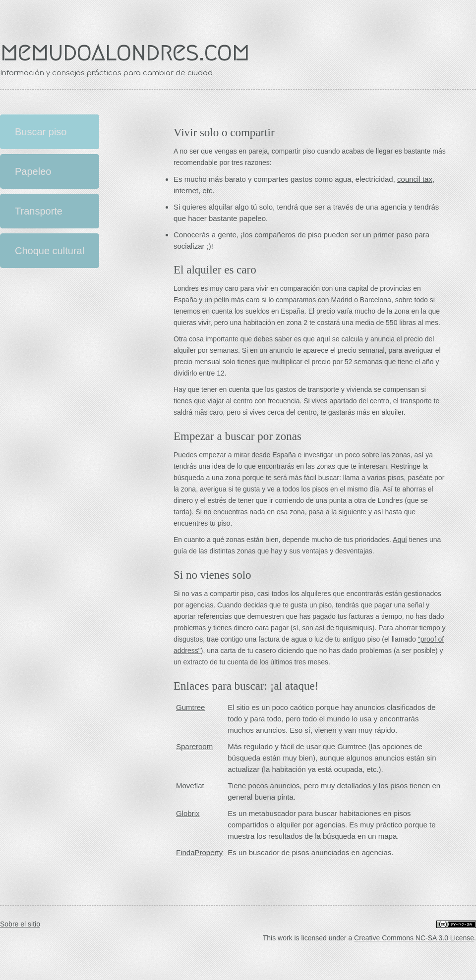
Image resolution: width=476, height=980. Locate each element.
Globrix (188, 813)
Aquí (400, 540)
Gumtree (190, 707)
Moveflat (190, 786)
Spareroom (194, 746)
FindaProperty (199, 852)
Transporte (39, 211)
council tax (415, 179)
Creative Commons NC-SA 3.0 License (414, 938)
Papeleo (33, 171)
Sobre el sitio (20, 924)
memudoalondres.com (124, 52)
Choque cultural (50, 251)
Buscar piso (41, 132)
